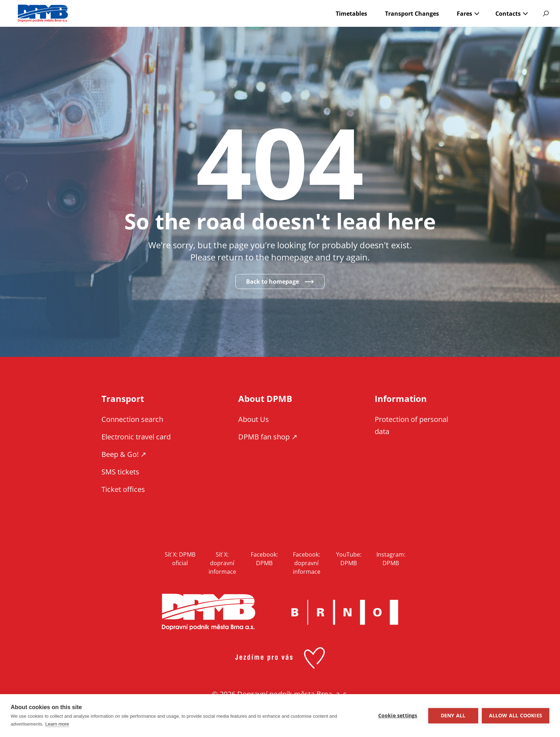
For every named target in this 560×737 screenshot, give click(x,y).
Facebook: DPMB (264, 559)
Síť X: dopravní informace (222, 563)
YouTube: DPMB (349, 559)
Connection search (132, 419)
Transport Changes (412, 14)
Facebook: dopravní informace (307, 563)
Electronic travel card (136, 437)
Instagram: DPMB (391, 559)
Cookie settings (398, 716)
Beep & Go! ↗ (124, 454)
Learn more (57, 724)
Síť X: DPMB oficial (180, 559)
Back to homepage (272, 282)
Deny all (453, 716)
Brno (345, 612)
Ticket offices (123, 489)
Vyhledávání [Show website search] (546, 14)
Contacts (508, 14)
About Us (254, 419)
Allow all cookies (516, 716)
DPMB (209, 612)
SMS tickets (120, 472)
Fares (464, 14)
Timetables (351, 14)
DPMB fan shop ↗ (268, 437)
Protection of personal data (411, 425)
